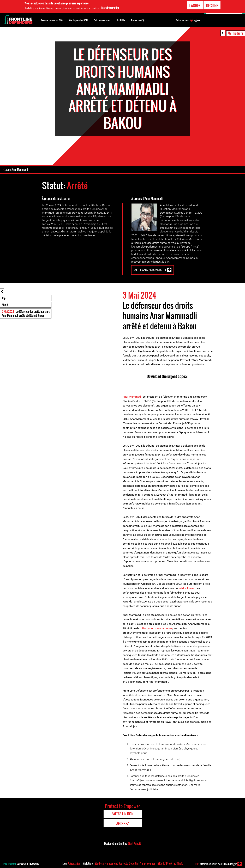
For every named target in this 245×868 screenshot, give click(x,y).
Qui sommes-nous (102, 20)
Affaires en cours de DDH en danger (216, 864)
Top (4, 298)
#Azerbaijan (74, 863)
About (5, 305)
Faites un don (182, 20)
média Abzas (186, 588)
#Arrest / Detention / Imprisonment (138, 863)
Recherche (138, 20)
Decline (212, 5)
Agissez (198, 20)
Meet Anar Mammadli (150, 270)
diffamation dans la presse (156, 628)
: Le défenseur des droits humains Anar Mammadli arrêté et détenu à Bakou (26, 313)
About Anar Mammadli (17, 170)
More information (110, 7)
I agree (195, 5)
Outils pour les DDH (78, 20)
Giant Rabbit (134, 844)
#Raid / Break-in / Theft (170, 863)
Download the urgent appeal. (168, 376)
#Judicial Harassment (106, 863)
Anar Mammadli (132, 397)
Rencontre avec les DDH (52, 20)
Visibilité (121, 20)
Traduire (238, 33)
